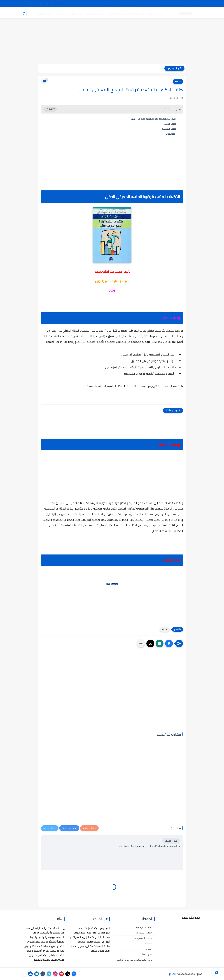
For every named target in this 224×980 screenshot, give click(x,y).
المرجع (172, 974)
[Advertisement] (112, 42)
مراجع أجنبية (62, 13)
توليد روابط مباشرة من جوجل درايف (135, 960)
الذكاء (178, 82)
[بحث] (24, 13)
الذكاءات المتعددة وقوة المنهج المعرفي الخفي (153, 119)
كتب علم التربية (135, 13)
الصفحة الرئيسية (144, 927)
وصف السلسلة (169, 129)
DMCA (149, 943)
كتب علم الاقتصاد (94, 13)
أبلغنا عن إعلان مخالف (129, 4)
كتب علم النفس (154, 13)
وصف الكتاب (170, 124)
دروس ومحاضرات (44, 13)
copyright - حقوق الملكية (104, 4)
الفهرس (148, 949)
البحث (157, 4)
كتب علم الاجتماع (115, 13)
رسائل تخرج (77, 13)
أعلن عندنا (147, 954)
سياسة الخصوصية (143, 938)
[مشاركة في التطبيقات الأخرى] (141, 643)
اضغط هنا (112, 584)
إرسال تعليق (171, 841)
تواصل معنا (196, 4)
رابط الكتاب (171, 134)
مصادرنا (147, 4)
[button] (169, 643)
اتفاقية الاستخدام (144, 933)
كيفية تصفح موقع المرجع (175, 4)
